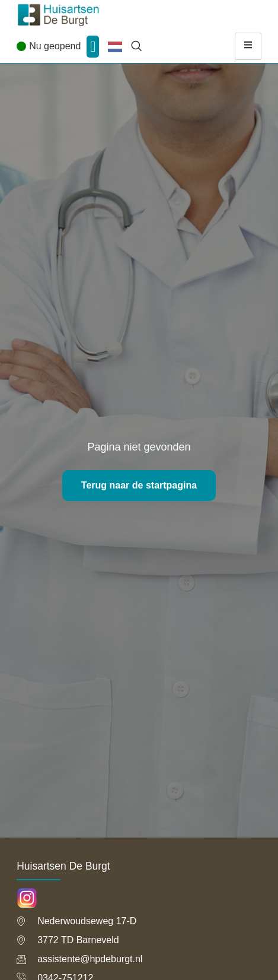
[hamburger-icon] (248, 46)
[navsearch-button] (136, 47)
